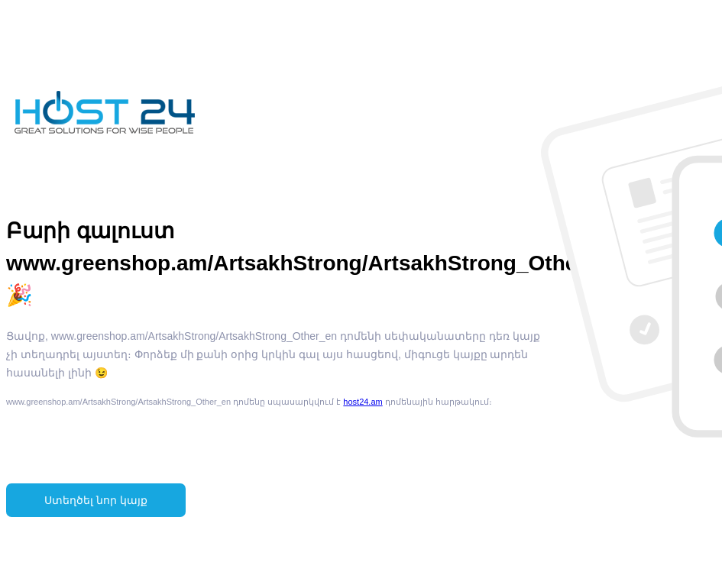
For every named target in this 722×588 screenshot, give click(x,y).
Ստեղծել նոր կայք (96, 500)
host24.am (363, 402)
